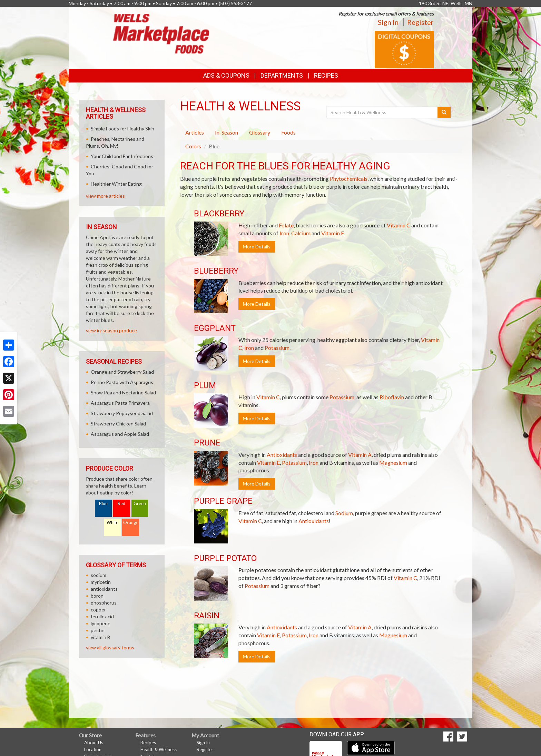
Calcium (301, 233)
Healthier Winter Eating (116, 184)
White (112, 523)
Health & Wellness (159, 749)
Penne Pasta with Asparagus (122, 382)
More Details (257, 247)
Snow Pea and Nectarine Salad (123, 392)
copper (98, 610)
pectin (98, 630)
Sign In (388, 22)
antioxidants (104, 589)
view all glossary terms (110, 647)
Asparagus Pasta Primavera (120, 403)
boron (97, 596)
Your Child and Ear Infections (122, 156)
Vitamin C (399, 225)
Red (121, 504)
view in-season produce (111, 330)
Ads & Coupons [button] (226, 75)
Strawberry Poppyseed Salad (122, 413)
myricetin (101, 582)
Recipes (326, 75)
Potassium (277, 348)
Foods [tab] (288, 132)
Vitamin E (333, 233)
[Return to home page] (161, 33)
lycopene (101, 623)
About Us (94, 743)
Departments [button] (282, 75)
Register (420, 22)
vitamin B (101, 637)
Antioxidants (282, 455)
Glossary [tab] (260, 132)
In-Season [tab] (227, 132)
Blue (103, 504)
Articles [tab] (195, 132)
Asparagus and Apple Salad (120, 434)
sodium (99, 575)
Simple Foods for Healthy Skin (122, 129)
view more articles (105, 196)
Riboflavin (392, 397)
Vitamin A (360, 455)
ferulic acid (102, 616)
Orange (131, 523)
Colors (193, 146)
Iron (284, 233)
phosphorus (104, 603)
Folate (286, 225)
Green (140, 504)
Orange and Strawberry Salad (122, 372)
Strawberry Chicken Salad (118, 424)
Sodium (344, 513)
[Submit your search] (444, 112)
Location (93, 749)
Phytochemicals (349, 179)
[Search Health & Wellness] (382, 112)
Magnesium (393, 463)
